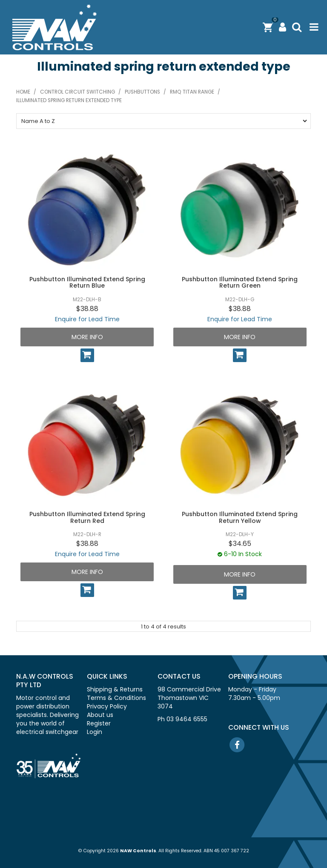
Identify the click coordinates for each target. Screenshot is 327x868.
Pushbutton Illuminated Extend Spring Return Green (240, 282)
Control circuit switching (77, 92)
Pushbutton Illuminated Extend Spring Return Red (87, 517)
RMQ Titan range (192, 92)
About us (100, 715)
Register (99, 723)
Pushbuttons (142, 92)
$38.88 (87, 309)
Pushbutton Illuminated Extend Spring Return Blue (87, 282)
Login (95, 732)
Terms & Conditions (116, 698)
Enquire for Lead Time (87, 319)
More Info (87, 337)
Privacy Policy (107, 706)
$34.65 (240, 544)
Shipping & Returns (115, 689)
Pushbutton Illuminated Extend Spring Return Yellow (240, 517)
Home (23, 92)
